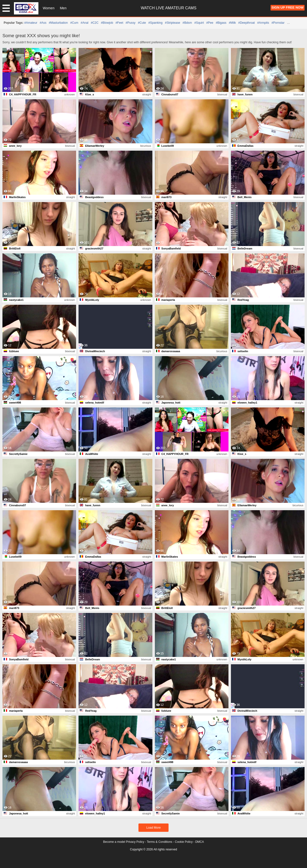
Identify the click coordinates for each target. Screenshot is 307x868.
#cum (74, 23)
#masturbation (58, 23)
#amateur (31, 23)
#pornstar (278, 23)
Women (49, 8)
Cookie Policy (184, 842)
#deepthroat (246, 23)
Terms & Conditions (159, 842)
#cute (142, 23)
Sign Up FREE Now (288, 7)
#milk (233, 23)
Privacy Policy (135, 842)
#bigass (221, 23)
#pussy (131, 23)
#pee (210, 23)
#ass (43, 23)
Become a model (114, 842)
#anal (85, 23)
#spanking (155, 23)
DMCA (199, 842)
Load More (153, 828)
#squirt (199, 23)
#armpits (263, 23)
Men (63, 8)
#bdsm (187, 23)
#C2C (95, 23)
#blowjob (107, 23)
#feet (119, 23)
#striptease (172, 23)
